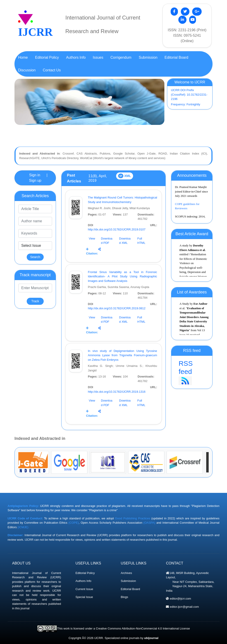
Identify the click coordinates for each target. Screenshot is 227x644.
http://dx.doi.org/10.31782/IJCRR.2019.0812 (117, 308)
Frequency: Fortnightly (185, 104)
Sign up (35, 180)
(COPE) (74, 523)
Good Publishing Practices (133, 518)
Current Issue (84, 589)
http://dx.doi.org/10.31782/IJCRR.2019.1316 (117, 392)
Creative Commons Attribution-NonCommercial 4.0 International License (143, 628)
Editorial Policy (85, 573)
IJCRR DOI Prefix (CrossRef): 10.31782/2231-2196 (189, 94)
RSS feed (192, 372)
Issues (98, 57)
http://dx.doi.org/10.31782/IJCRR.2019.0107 (117, 229)
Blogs (124, 597)
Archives (126, 573)
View (92, 238)
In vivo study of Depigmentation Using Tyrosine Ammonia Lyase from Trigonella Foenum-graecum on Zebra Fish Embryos (122, 355)
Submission (128, 581)
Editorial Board (130, 589)
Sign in (35, 175)
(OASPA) (149, 523)
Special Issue (84, 597)
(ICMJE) (23, 527)
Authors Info (84, 581)
